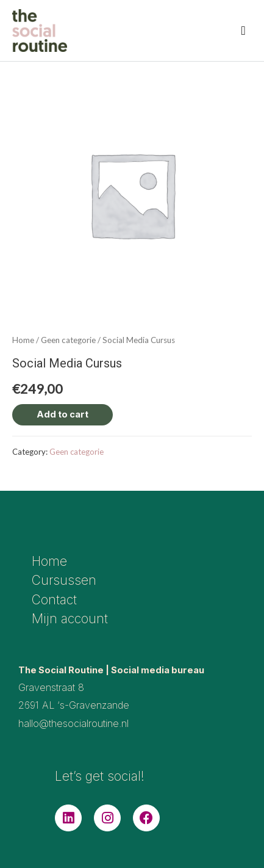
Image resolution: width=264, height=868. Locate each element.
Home (23, 340)
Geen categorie (68, 340)
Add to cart (62, 414)
